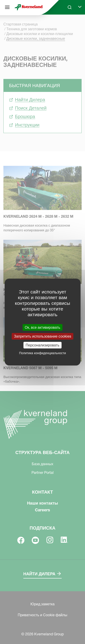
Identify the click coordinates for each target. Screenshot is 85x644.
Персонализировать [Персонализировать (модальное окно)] (42, 345)
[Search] (70, 7)
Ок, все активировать (42, 327)
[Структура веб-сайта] (7, 7)
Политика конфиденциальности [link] (42, 353)
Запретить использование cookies (42, 336)
